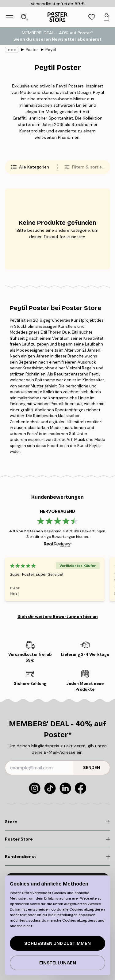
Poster (32, 50)
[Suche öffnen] (24, 17)
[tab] (92, 17)
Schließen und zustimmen (57, 943)
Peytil (51, 50)
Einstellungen (58, 963)
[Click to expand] (57, 822)
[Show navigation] (10, 17)
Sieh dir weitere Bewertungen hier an (58, 616)
